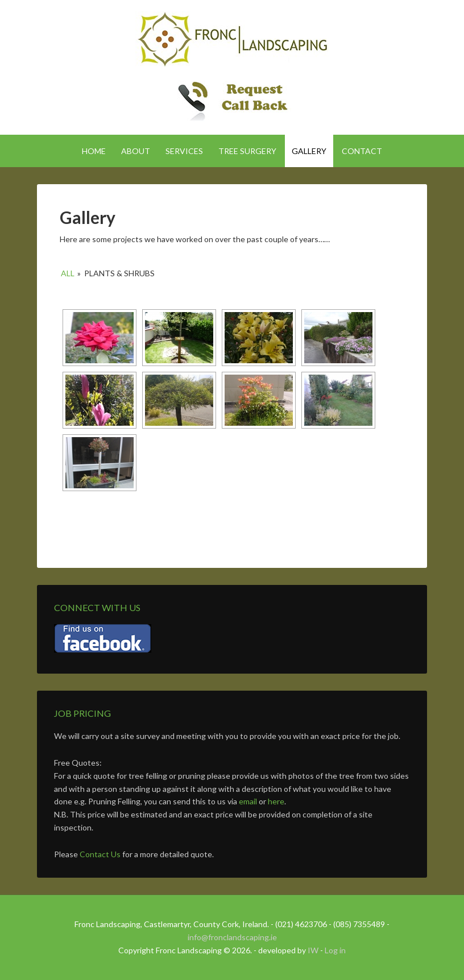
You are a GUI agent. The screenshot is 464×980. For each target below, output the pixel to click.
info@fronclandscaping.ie (232, 937)
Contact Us (100, 854)
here (276, 801)
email (248, 801)
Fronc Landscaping (232, 40)
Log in (335, 950)
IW (313, 950)
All (68, 273)
